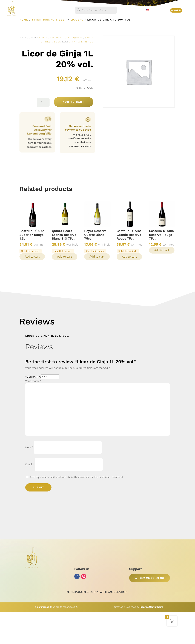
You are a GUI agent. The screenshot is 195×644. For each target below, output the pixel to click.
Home (24, 20)
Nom (29, 447)
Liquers (77, 20)
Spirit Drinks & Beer (49, 20)
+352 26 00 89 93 (151, 578)
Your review (33, 381)
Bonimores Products (54, 38)
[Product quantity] (43, 102)
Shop (67, 10)
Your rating (33, 377)
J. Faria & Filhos (81, 42)
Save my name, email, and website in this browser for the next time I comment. (77, 477)
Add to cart (74, 102)
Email (30, 464)
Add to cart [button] (32, 257)
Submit (38, 487)
